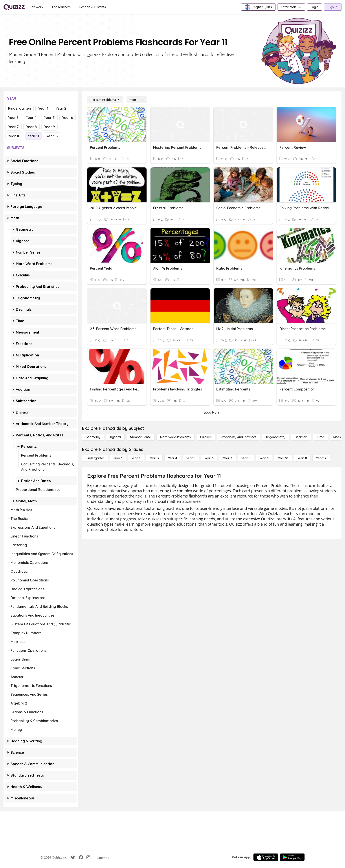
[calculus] (206, 437)
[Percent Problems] (105, 100)
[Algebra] (115, 437)
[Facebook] (81, 857)
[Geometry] (93, 437)
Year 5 (49, 118)
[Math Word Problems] (175, 437)
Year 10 (14, 136)
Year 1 (43, 108)
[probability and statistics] (239, 437)
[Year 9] (264, 458)
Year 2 (61, 108)
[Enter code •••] (291, 7)
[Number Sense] (140, 437)
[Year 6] (209, 458)
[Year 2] (136, 458)
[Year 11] (137, 100)
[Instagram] (88, 857)
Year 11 (33, 136)
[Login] (315, 7)
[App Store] (266, 857)
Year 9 (50, 127)
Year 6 (68, 118)
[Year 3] (154, 458)
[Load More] (212, 412)
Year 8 (31, 127)
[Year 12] (321, 458)
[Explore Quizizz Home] (14, 7)
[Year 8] (246, 458)
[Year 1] (118, 458)
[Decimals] (301, 437)
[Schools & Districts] (93, 7)
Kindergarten (19, 108)
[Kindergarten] (95, 458)
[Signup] (333, 7)
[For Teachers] (61, 7)
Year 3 (13, 118)
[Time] (320, 437)
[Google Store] (292, 857)
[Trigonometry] (275, 437)
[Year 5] (191, 458)
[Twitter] (73, 857)
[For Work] (37, 7)
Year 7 (13, 127)
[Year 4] (173, 458)
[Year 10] (283, 458)
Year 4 (31, 118)
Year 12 (52, 136)
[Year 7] (227, 458)
